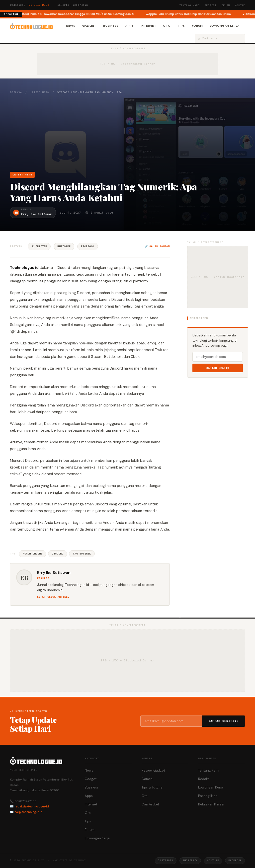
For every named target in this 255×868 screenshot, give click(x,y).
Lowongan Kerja (225, 26)
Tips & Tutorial (152, 787)
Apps (130, 26)
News (71, 26)
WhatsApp (64, 246)
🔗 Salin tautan (157, 246)
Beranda (16, 92)
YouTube (213, 860)
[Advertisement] (127, 133)
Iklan (226, 5)
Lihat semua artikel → (55, 597)
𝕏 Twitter (39, 246)
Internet (149, 26)
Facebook (88, 246)
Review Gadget (153, 770)
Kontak (240, 5)
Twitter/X (190, 860)
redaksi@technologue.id (32, 806)
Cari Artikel (150, 804)
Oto (167, 26)
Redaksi (211, 5)
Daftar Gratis (218, 368)
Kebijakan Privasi (211, 804)
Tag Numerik (82, 554)
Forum (198, 26)
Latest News (40, 92)
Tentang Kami (189, 5)
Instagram (166, 860)
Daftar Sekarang (224, 721)
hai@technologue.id (29, 812)
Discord (58, 554)
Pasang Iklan (208, 796)
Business (111, 26)
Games (147, 779)
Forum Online (33, 554)
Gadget (89, 26)
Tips (181, 26)
